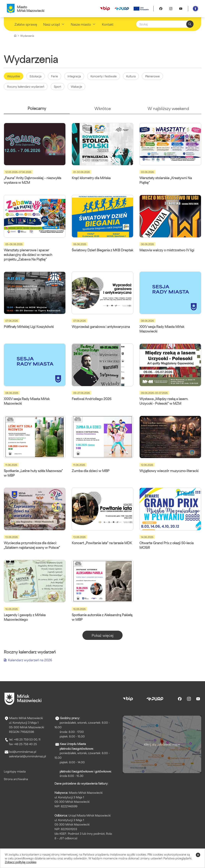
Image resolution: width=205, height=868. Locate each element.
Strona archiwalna (16, 779)
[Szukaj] (165, 24)
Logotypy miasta (15, 771)
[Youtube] (181, 9)
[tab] (37, 110)
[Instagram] (171, 9)
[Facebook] (161, 9)
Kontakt (108, 24)
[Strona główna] (15, 36)
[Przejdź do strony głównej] (23, 699)
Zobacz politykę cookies (21, 862)
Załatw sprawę (26, 24)
